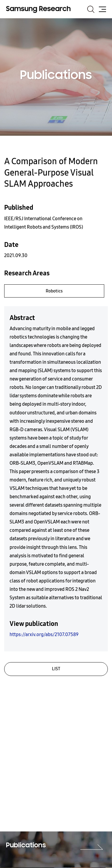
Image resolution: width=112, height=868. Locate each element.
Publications (26, 846)
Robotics (54, 291)
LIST (56, 669)
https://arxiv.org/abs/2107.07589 (44, 634)
